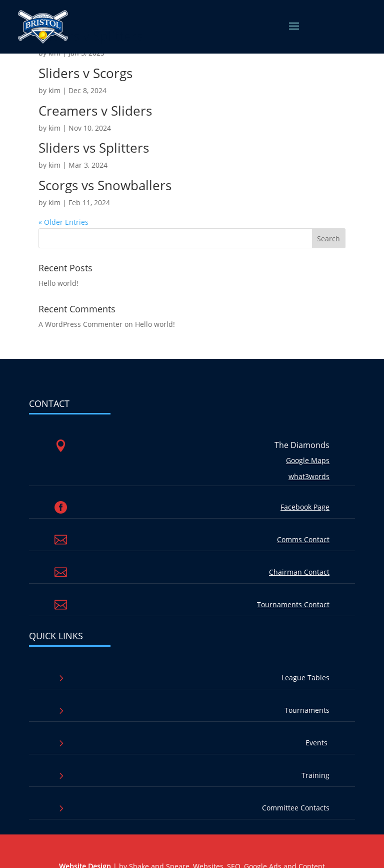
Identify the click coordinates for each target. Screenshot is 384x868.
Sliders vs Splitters (94, 148)
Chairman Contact (299, 572)
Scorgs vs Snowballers (105, 185)
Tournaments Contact (293, 604)
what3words (309, 476)
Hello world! (58, 283)
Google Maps (308, 460)
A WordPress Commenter (80, 324)
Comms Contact (303, 539)
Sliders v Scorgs (85, 73)
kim (54, 90)
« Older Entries (63, 222)
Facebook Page (305, 507)
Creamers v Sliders (95, 111)
